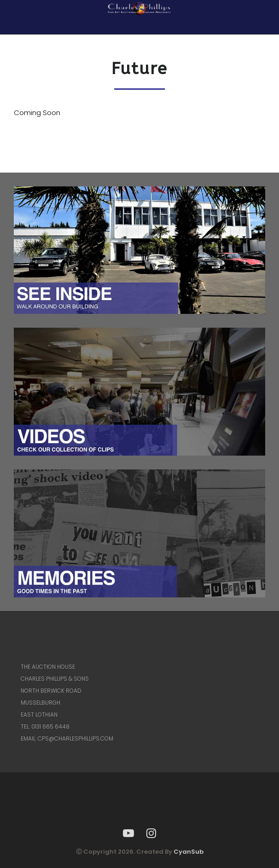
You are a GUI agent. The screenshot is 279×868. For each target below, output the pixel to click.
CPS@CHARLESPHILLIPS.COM (76, 738)
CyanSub (189, 852)
